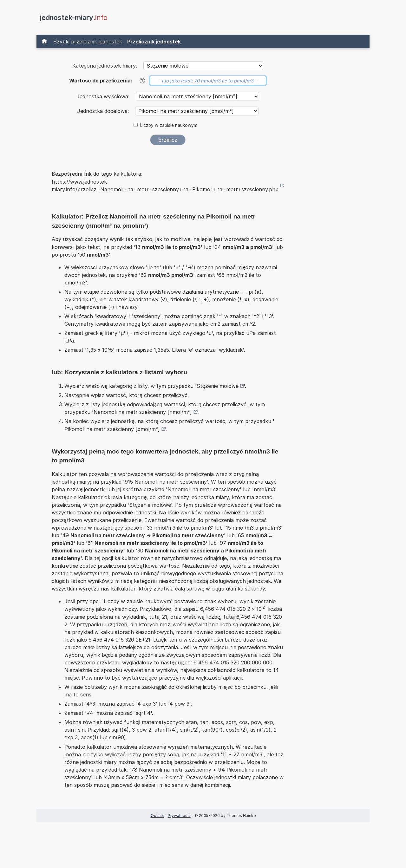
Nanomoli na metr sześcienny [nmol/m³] (143, 412)
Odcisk (157, 816)
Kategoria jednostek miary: (105, 66)
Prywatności (179, 816)
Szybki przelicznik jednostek (88, 42)
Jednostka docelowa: (104, 111)
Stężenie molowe (218, 386)
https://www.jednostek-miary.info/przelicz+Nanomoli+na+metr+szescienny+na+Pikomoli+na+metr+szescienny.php (165, 186)
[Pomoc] (142, 81)
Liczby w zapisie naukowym (169, 125)
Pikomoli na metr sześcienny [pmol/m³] (112, 429)
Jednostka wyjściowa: (104, 96)
